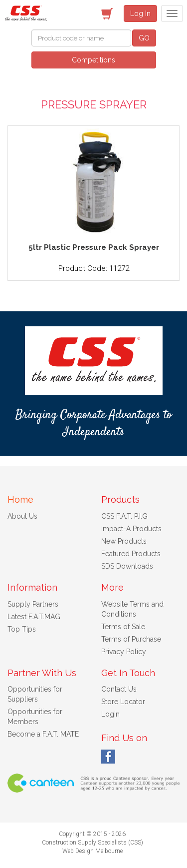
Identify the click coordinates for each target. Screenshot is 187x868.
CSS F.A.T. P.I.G (124, 516)
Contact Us (119, 689)
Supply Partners (33, 604)
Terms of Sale (123, 627)
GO (144, 38)
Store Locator (123, 702)
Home (20, 499)
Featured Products (131, 554)
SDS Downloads (127, 566)
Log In (140, 13)
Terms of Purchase (131, 639)
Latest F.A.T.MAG (34, 617)
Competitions (93, 60)
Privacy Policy (124, 652)
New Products (124, 541)
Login (110, 714)
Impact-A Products (131, 529)
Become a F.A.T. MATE (43, 734)
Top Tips (22, 629)
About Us (22, 516)
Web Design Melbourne (93, 851)
